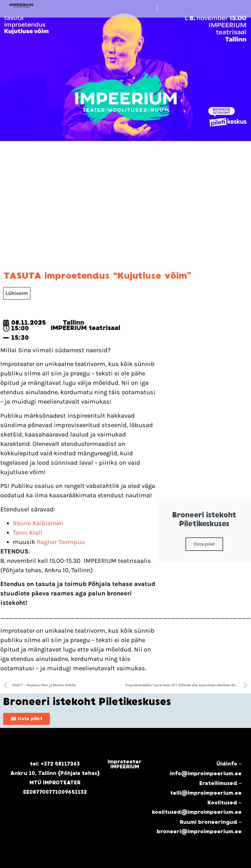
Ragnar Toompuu (60, 542)
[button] (157, 8)
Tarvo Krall (28, 533)
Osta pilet (204, 544)
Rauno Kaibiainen (38, 523)
